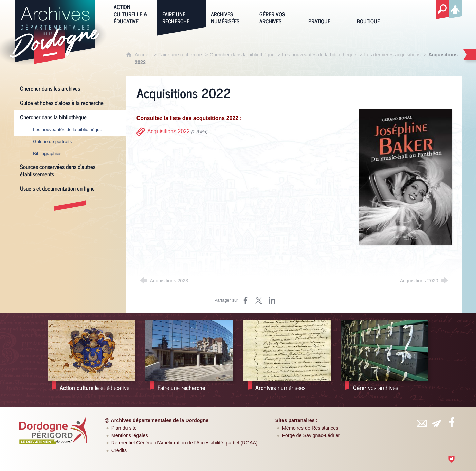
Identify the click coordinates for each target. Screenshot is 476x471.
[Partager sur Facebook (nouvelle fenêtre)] (245, 300)
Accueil (143, 55)
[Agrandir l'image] (406, 177)
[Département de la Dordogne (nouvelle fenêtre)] (53, 431)
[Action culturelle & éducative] (133, 13)
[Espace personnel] (455, 8)
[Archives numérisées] (230, 13)
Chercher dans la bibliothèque (243, 55)
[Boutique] (376, 13)
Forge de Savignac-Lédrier (311, 435)
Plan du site (124, 428)
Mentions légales (130, 435)
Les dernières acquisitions (392, 55)
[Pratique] (327, 13)
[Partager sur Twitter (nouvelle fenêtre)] (259, 300)
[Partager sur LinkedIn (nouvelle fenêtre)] (272, 300)
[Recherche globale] (442, 10)
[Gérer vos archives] (279, 13)
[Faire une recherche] (181, 13)
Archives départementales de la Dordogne (160, 420)
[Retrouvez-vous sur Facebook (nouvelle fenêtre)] (452, 422)
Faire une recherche (180, 55)
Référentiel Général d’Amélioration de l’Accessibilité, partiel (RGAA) (185, 443)
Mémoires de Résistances (310, 428)
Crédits (119, 450)
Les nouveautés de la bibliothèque (319, 55)
